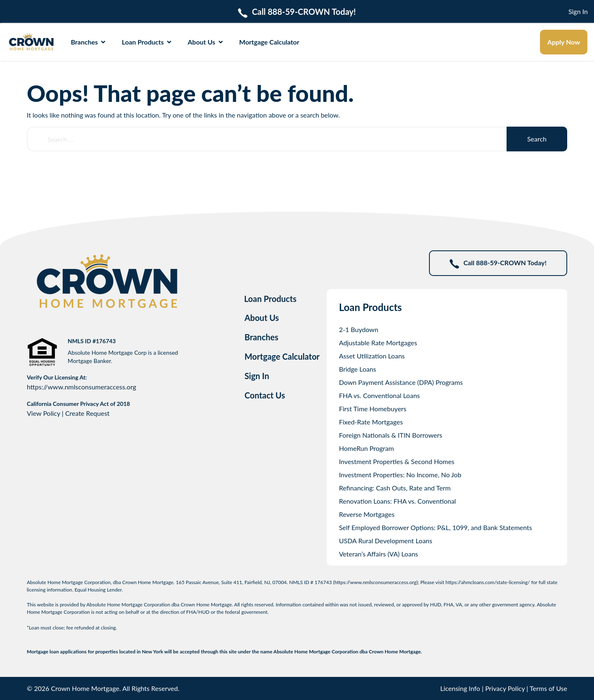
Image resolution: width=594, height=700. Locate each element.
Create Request (87, 413)
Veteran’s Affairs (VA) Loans (379, 554)
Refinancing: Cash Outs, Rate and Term (395, 488)
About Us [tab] (262, 318)
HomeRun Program (367, 448)
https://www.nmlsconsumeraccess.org (81, 387)
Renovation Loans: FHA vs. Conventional (398, 501)
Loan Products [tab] (270, 299)
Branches (88, 42)
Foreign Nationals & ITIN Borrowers (391, 435)
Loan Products (146, 42)
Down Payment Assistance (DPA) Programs (401, 382)
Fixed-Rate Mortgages (371, 422)
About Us (205, 42)
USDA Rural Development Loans (386, 541)
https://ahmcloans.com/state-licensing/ (488, 582)
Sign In (578, 11)
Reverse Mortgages (367, 514)
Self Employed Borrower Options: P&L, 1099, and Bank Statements (436, 527)
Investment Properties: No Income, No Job (400, 475)
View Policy (44, 413)
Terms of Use (548, 688)
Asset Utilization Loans (372, 356)
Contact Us (265, 395)
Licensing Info (460, 688)
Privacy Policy (505, 688)
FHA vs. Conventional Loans (379, 395)
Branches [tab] (262, 337)
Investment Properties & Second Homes (397, 461)
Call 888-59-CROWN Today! (498, 263)
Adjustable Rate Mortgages (378, 343)
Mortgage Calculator (269, 42)
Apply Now (564, 42)
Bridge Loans (358, 369)
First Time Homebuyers (373, 409)
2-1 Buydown (359, 329)
